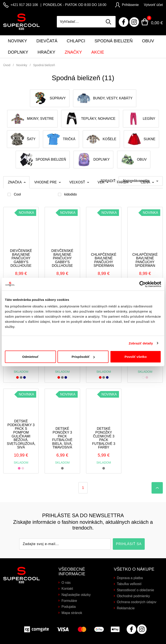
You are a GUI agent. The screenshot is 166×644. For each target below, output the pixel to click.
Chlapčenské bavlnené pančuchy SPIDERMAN (104, 260)
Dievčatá (47, 41)
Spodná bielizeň (114, 41)
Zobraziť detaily (141, 343)
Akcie (98, 52)
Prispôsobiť (83, 357)
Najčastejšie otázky (76, 595)
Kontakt (67, 589)
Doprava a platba (130, 578)
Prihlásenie (127, 5)
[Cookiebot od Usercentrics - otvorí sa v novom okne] (142, 284)
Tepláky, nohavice (90, 119)
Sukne (141, 139)
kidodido (71, 194)
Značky (73, 52)
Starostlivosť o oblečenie (135, 590)
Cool (17, 194)
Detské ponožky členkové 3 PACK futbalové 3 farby (104, 438)
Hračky (47, 52)
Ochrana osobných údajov (137, 602)
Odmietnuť (30, 357)
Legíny (141, 119)
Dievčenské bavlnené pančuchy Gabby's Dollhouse (21, 258)
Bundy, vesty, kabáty (105, 98)
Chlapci (76, 41)
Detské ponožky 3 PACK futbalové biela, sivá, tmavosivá (62, 438)
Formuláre (69, 601)
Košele (101, 139)
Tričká (61, 139)
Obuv (148, 41)
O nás (66, 583)
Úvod (7, 65)
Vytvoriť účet (153, 5)
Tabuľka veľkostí (129, 584)
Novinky (17, 41)
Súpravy (50, 98)
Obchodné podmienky (133, 596)
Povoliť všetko (136, 357)
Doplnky (18, 52)
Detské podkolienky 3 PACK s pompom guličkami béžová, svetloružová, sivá (21, 434)
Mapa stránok (72, 613)
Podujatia (69, 607)
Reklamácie (126, 608)
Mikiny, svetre (32, 119)
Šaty (23, 139)
